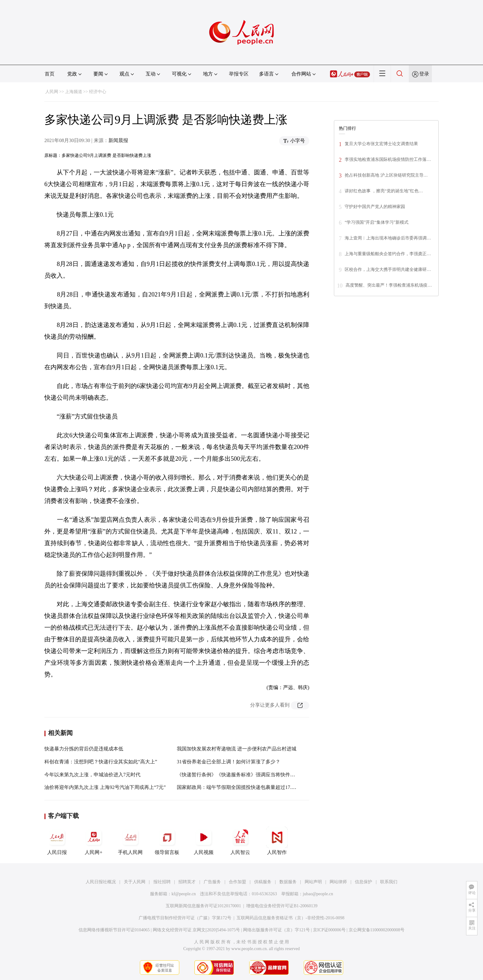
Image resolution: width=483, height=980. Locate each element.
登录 (424, 74)
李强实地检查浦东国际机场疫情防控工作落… (388, 159)
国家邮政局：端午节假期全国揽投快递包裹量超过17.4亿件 (240, 787)
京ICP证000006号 (329, 930)
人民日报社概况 (101, 882)
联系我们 (389, 882)
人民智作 (277, 841)
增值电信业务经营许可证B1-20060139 (282, 906)
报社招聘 (162, 882)
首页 (50, 74)
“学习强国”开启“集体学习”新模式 (377, 222)
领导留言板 (167, 841)
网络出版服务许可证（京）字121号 (276, 930)
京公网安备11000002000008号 (377, 930)
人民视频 (204, 841)
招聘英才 (187, 882)
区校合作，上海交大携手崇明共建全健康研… (388, 269)
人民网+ (94, 841)
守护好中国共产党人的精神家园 (375, 207)
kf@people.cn (184, 894)
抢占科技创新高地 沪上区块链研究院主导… (386, 175)
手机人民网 (130, 841)
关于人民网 (135, 882)
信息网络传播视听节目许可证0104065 (114, 930)
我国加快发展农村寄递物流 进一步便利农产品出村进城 (237, 749)
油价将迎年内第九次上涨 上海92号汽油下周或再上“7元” (105, 787)
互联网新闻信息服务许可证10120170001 (203, 906)
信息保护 (363, 882)
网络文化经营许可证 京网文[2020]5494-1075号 (197, 930)
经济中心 (98, 92)
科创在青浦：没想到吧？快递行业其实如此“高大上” (101, 762)
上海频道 (74, 92)
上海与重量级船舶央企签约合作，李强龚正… (388, 254)
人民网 (52, 92)
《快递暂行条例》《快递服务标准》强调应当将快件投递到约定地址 (251, 775)
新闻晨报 (118, 140)
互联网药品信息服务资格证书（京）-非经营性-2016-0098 (290, 918)
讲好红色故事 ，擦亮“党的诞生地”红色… (384, 191)
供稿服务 (263, 882)
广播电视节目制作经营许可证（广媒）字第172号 (185, 918)
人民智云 (240, 841)
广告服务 (212, 882)
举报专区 (239, 74)
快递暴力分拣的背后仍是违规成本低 (84, 749)
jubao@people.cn (318, 894)
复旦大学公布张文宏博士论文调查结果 (381, 144)
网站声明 (313, 882)
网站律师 (338, 882)
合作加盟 (237, 882)
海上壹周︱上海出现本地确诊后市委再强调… (388, 238)
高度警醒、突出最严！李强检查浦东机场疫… (389, 285)
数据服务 (288, 882)
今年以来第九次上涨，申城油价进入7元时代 (92, 775)
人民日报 (57, 841)
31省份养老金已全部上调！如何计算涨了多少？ (229, 762)
